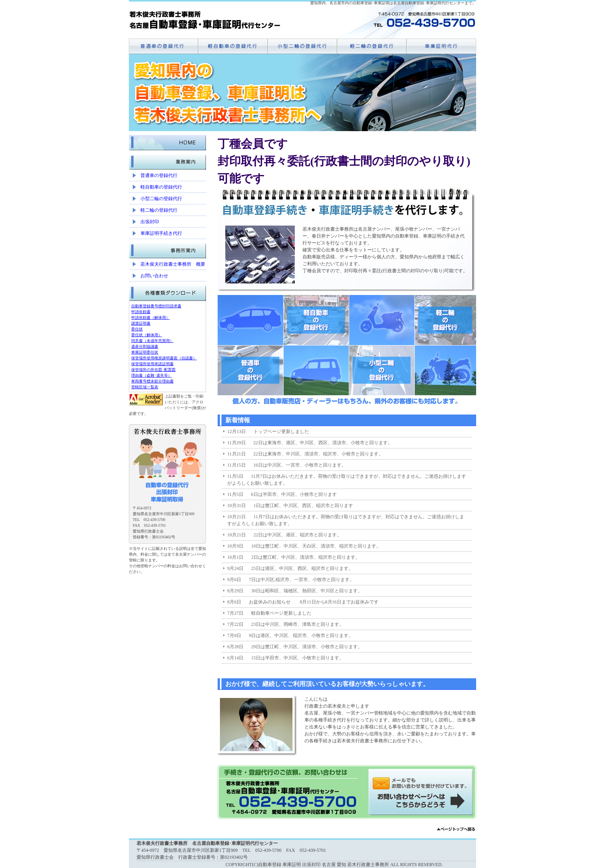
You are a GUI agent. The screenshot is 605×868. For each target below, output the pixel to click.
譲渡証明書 (141, 323)
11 (366, 666)
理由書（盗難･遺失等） (151, 375)
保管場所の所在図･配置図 (153, 370)
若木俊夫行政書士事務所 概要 (173, 264)
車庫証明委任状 (145, 352)
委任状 (137, 329)
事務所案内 (167, 249)
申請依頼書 (141, 312)
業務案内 (167, 160)
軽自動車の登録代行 (161, 187)
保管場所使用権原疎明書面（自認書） (164, 358)
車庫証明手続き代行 (161, 233)
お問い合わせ (154, 276)
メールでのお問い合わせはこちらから (422, 792)
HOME (167, 141)
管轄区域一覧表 (145, 387)
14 (389, 666)
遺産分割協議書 (145, 346)
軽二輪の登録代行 (159, 210)
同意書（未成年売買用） (152, 341)
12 (374, 666)
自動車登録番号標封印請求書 (156, 306)
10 (358, 666)
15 (397, 666)
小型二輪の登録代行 (161, 199)
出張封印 (150, 222)
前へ (281, 666)
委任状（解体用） (147, 335)
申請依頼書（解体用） (150, 318)
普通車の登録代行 (159, 175)
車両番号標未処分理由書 (152, 381)
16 (405, 666)
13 (382, 666)
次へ (412, 666)
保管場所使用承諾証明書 (152, 364)
